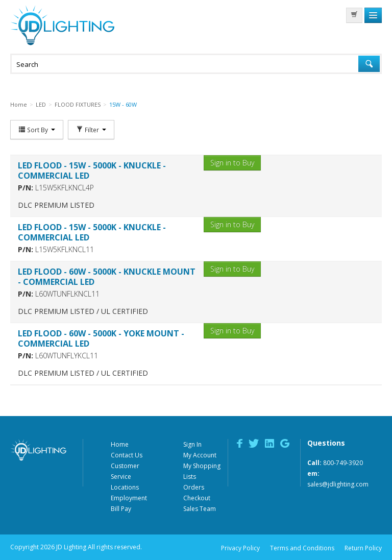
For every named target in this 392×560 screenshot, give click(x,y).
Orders (194, 487)
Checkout (197, 498)
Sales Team (200, 509)
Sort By (37, 130)
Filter (91, 130)
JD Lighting (62, 25)
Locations (125, 487)
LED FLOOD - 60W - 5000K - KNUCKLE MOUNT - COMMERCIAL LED (107, 277)
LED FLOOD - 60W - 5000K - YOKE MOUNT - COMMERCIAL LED (101, 338)
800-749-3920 (343, 463)
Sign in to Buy (232, 163)
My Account (200, 455)
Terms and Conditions (302, 548)
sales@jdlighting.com (338, 484)
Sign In (192, 444)
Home (120, 444)
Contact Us (127, 455)
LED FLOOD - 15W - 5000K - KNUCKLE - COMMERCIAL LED (92, 171)
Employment (129, 498)
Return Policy (363, 548)
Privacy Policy (240, 548)
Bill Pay (121, 509)
